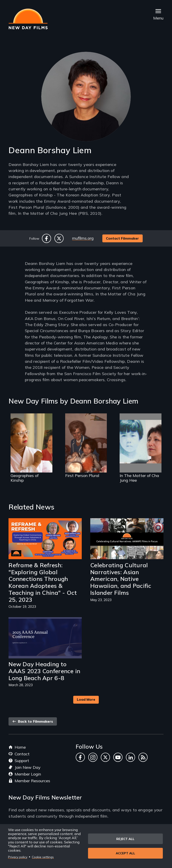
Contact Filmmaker (122, 238)
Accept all (125, 853)
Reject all (125, 839)
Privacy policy (18, 857)
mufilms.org (83, 238)
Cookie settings (43, 857)
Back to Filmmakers (33, 721)
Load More (86, 699)
